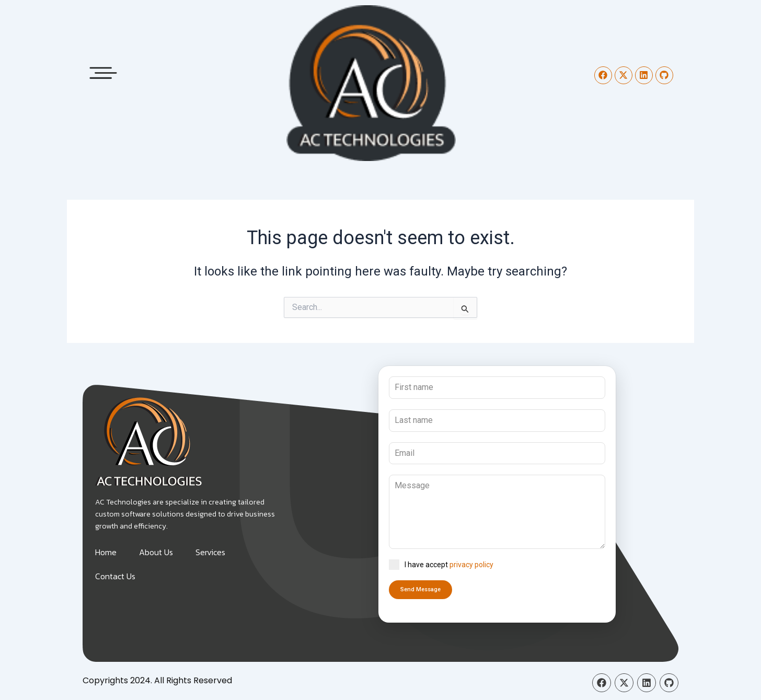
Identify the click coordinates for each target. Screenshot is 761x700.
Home (106, 552)
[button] (103, 70)
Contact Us (115, 576)
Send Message (420, 589)
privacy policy (471, 565)
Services (210, 552)
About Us (156, 552)
